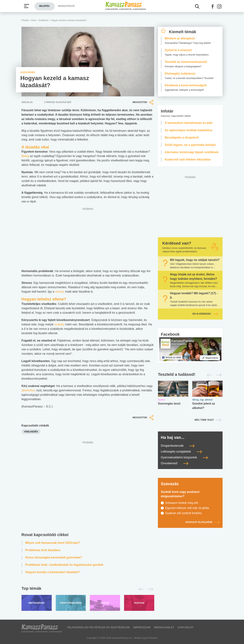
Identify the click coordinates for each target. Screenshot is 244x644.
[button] (213, 6)
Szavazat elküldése (202, 522)
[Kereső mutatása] (197, 6)
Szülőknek (44, 20)
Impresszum (142, 627)
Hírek (34, 20)
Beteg (25, 156)
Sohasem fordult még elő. (182, 503)
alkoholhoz (28, 390)
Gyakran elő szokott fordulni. (184, 513)
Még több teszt (204, 420)
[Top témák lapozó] (88, 589)
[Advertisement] (88, 487)
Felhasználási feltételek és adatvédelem (98, 627)
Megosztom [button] (143, 102)
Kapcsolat (186, 627)
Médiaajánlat (164, 627)
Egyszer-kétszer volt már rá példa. (187, 508)
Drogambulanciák (178, 446)
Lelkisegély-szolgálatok (181, 452)
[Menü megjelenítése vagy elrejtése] (27, 6)
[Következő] (150, 589)
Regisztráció (66, 6)
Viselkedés (31, 432)
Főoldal (25, 20)
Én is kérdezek (205, 314)
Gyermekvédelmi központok (184, 457)
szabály (59, 324)
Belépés (44, 6)
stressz (60, 292)
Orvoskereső (175, 463)
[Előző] (140, 589)
